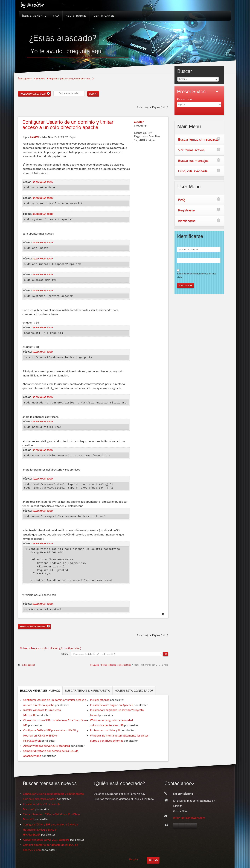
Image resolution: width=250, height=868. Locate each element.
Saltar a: (65, 654)
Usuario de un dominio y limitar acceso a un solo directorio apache (68, 125)
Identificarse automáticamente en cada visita (197, 275)
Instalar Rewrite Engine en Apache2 (112, 705)
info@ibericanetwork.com (189, 818)
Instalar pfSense (100, 700)
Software (41, 79)
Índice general (25, 79)
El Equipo (95, 665)
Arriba (163, 614)
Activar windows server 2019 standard (47, 746)
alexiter (35, 137)
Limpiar (134, 859)
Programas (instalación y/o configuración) (70, 79)
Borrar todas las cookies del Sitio (116, 665)
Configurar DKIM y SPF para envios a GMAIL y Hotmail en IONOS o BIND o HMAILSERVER (51, 736)
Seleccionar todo (43, 182)
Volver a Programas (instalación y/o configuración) (51, 648)
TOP (151, 860)
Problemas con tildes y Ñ (105, 730)
